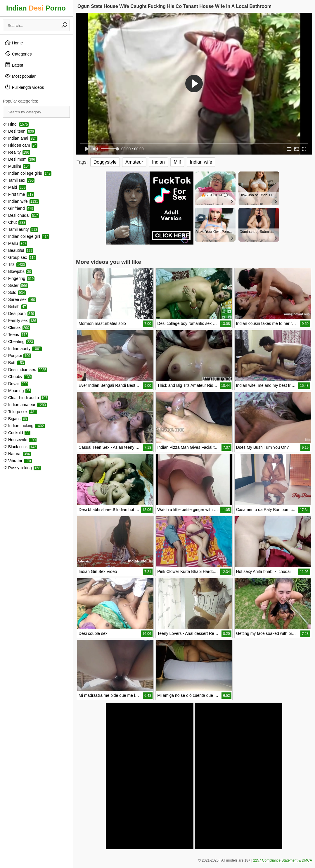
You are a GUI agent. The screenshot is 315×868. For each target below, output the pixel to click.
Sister (15, 285)
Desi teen (19, 131)
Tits (14, 264)
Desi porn (19, 313)
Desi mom (19, 159)
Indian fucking (24, 426)
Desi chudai (21, 215)
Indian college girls (27, 173)
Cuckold (17, 433)
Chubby (17, 377)
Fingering (19, 278)
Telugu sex (20, 412)
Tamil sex (19, 180)
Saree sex (19, 299)
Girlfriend (19, 208)
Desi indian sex (25, 370)
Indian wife (21, 201)
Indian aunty (22, 349)
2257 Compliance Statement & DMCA (283, 860)
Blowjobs (17, 271)
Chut (14, 222)
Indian (158, 162)
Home (14, 43)
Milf (177, 162)
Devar (16, 384)
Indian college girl (26, 236)
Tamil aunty (20, 229)
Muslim (17, 166)
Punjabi (17, 356)
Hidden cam (20, 145)
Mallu (15, 243)
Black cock (20, 447)
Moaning (17, 391)
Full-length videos (24, 87)
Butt (14, 363)
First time (19, 194)
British (15, 306)
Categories (18, 54)
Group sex (20, 257)
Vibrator (17, 461)
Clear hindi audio (26, 398)
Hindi (16, 124)
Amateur (134, 162)
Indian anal (20, 138)
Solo (14, 292)
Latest (14, 65)
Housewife (20, 440)
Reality (17, 152)
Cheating (18, 342)
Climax (17, 328)
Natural (17, 454)
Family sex (20, 320)
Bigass (15, 419)
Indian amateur (25, 405)
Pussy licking (22, 468)
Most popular (20, 76)
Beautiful (18, 250)
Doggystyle (105, 162)
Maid (15, 187)
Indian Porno (36, 8)
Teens (16, 335)
